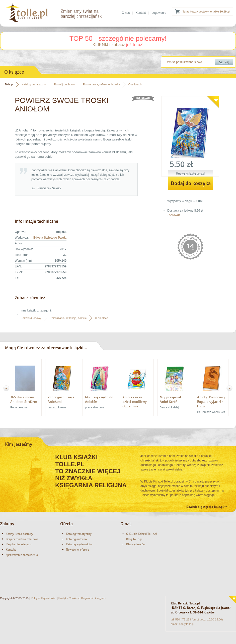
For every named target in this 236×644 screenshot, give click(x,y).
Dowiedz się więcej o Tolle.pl (207, 507)
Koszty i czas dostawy (19, 534)
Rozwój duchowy (64, 84)
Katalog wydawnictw (79, 544)
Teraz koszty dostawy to (207, 12)
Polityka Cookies (69, 598)
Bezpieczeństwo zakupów (22, 539)
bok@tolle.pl (186, 624)
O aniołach (135, 84)
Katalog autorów (76, 539)
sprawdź (175, 215)
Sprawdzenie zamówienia (22, 555)
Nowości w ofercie (77, 550)
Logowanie (159, 13)
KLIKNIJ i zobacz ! (118, 45)
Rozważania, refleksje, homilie (102, 84)
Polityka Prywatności (44, 598)
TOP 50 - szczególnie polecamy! (118, 39)
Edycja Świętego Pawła (50, 238)
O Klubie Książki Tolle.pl (142, 534)
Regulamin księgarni (19, 544)
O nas (126, 13)
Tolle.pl (9, 84)
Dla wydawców (136, 544)
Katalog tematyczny (34, 84)
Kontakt (141, 13)
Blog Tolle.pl (134, 539)
